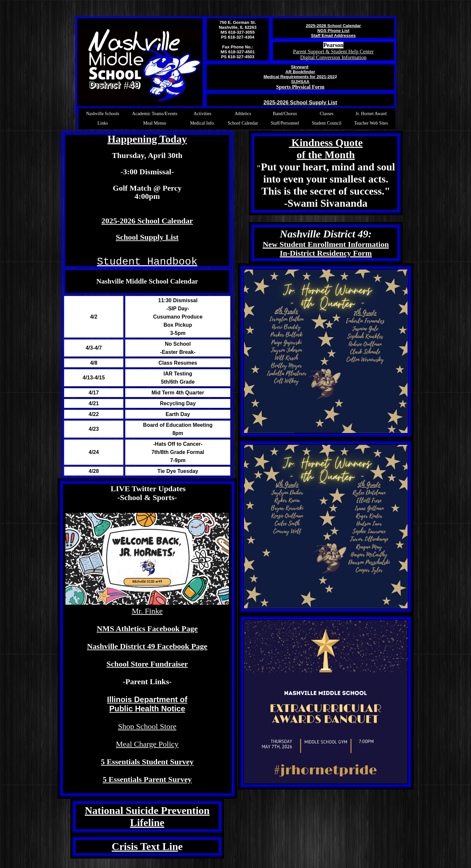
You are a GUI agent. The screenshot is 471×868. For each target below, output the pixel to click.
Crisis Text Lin (145, 846)
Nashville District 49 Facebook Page (147, 646)
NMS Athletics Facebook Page (147, 629)
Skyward (299, 67)
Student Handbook (147, 262)
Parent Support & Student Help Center (333, 52)
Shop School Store (147, 726)
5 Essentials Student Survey (147, 762)
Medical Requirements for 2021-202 (299, 77)
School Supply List (147, 237)
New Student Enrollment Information (326, 244)
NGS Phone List (333, 31)
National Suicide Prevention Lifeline (147, 816)
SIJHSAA (300, 82)
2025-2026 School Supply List (300, 103)
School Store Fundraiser (147, 664)
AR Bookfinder (300, 72)
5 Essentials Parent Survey (147, 779)
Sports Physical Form (300, 87)
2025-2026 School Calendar (333, 26)
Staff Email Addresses (333, 35)
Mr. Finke (147, 611)
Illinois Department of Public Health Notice (147, 704)
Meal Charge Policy (147, 744)
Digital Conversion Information (333, 57)
